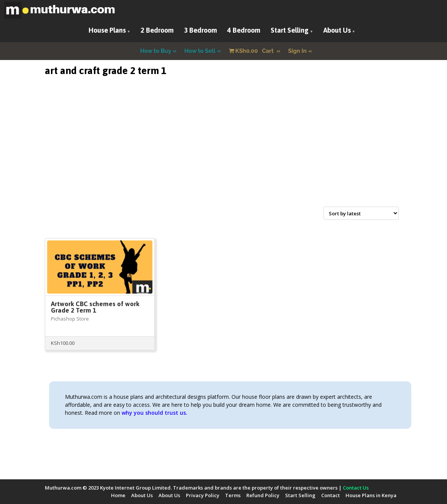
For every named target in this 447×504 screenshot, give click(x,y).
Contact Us (356, 488)
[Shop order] (361, 213)
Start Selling (290, 30)
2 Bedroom (157, 30)
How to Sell (200, 51)
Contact (330, 495)
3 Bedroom (201, 30)
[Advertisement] (223, 150)
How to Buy (156, 51)
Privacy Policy (203, 495)
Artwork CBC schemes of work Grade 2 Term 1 (95, 307)
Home (118, 495)
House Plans (107, 30)
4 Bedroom (244, 30)
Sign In (297, 51)
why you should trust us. (155, 413)
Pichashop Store (70, 319)
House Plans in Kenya (371, 495)
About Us (337, 30)
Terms (233, 495)
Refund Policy (263, 495)
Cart (252, 51)
